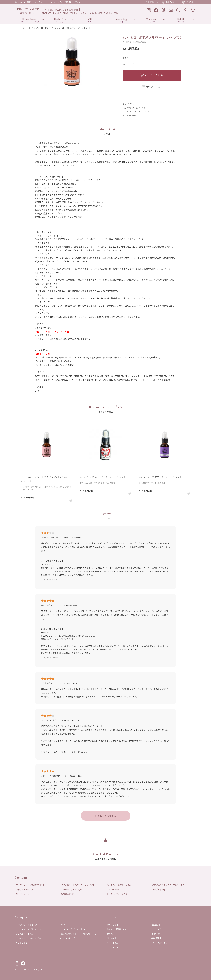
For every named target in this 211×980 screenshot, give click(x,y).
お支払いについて (171, 2)
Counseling (121, 19)
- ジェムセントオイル (24, 934)
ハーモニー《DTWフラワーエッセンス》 (160, 477)
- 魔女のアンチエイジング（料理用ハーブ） (79, 934)
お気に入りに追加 (152, 86)
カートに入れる (152, 75)
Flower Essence (30, 19)
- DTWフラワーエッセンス (26, 925)
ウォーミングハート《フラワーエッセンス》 (103, 477)
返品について (128, 103)
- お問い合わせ (112, 925)
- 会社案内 (155, 925)
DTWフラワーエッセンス (40, 28)
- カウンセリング (67, 938)
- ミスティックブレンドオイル (73, 929)
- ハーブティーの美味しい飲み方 (119, 885)
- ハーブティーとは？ (115, 889)
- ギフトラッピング (23, 943)
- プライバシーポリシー (161, 943)
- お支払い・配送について (117, 929)
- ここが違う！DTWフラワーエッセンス (77, 885)
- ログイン (155, 934)
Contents (151, 19)
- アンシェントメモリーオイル (28, 929)
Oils (90, 19)
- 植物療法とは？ (67, 894)
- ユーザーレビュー (23, 894)
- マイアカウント (158, 929)
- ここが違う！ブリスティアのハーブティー (169, 885)
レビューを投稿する (106, 816)
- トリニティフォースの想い (117, 894)
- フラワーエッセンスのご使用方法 (30, 885)
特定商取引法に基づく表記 (134, 107)
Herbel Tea (60, 19)
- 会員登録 (110, 934)
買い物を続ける (129, 115)
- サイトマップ (112, 947)
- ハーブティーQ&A (159, 889)
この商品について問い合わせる (136, 111)
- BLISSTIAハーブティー (70, 925)
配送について (153, 2)
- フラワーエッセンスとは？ (27, 889)
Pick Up (181, 19)
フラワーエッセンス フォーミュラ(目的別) (73, 28)
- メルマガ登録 (112, 943)
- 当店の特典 (111, 938)
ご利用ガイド (189, 2)
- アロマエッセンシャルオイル (28, 938)
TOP (23, 28)
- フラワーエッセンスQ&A (71, 889)
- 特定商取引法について (161, 938)
